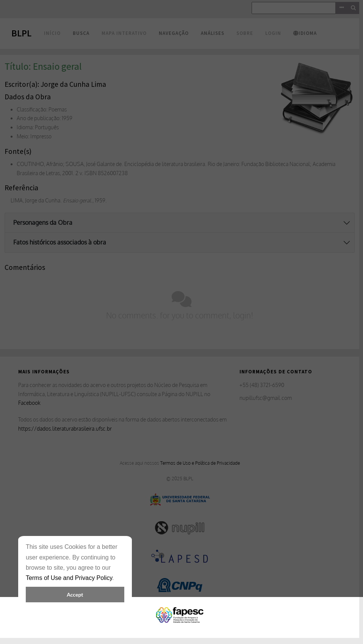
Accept (75, 595)
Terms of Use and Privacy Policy (69, 578)
